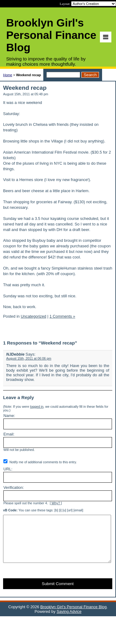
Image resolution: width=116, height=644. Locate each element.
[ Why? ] (56, 503)
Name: (9, 416)
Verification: (14, 487)
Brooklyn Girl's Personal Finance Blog (73, 616)
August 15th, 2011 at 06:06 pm (29, 358)
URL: (8, 469)
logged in (37, 407)
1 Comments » (62, 316)
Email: (9, 434)
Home (8, 75)
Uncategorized (34, 316)
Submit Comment (58, 593)
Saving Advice (69, 621)
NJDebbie (15, 354)
